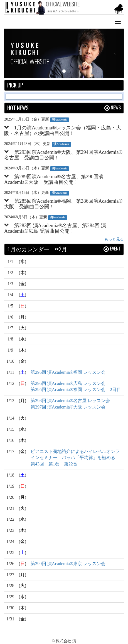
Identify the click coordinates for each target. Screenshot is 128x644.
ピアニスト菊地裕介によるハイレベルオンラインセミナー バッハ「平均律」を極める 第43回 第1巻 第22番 (75, 458)
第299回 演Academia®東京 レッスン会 (68, 564)
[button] (13, 53)
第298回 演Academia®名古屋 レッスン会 (70, 401)
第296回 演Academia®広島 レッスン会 (68, 383)
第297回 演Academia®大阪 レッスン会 (68, 407)
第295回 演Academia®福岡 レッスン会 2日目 (76, 389)
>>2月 (61, 249)
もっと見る (114, 239)
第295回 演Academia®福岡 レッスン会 (68, 372)
